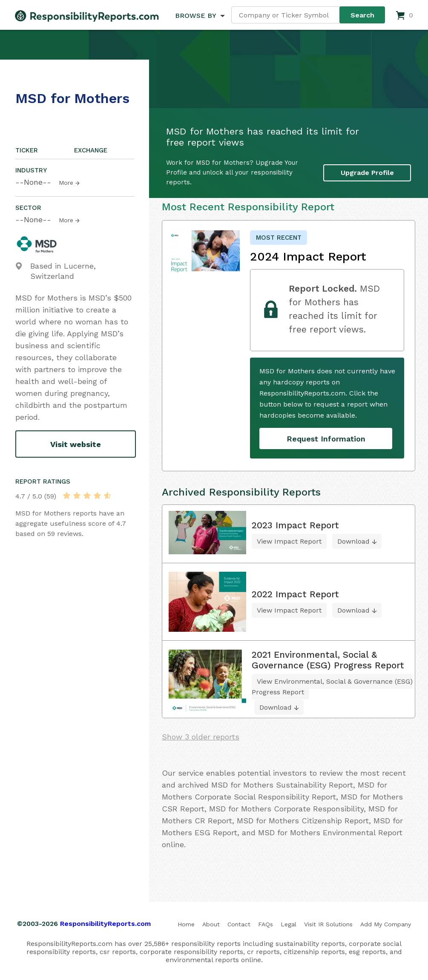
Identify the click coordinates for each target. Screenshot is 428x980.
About (211, 924)
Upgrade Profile (367, 173)
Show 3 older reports (201, 737)
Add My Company (386, 924)
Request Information (326, 439)
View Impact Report (289, 541)
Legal (289, 924)
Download (353, 541)
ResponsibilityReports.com (105, 924)
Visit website (76, 444)
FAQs (266, 924)
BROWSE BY (195, 16)
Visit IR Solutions (328, 924)
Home (186, 924)
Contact (239, 924)
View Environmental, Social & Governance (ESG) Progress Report (332, 687)
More (66, 183)
